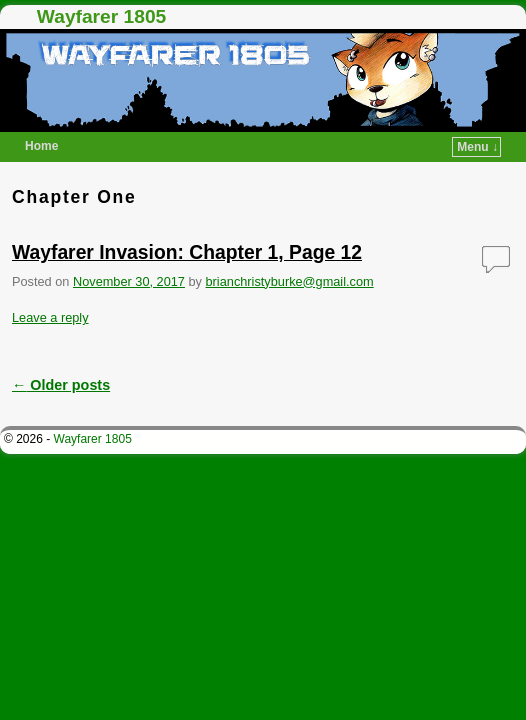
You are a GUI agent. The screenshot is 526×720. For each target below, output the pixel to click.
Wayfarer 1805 (101, 16)
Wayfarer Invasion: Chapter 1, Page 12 (187, 252)
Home (41, 146)
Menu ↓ (477, 147)
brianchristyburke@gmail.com (290, 281)
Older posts (61, 385)
